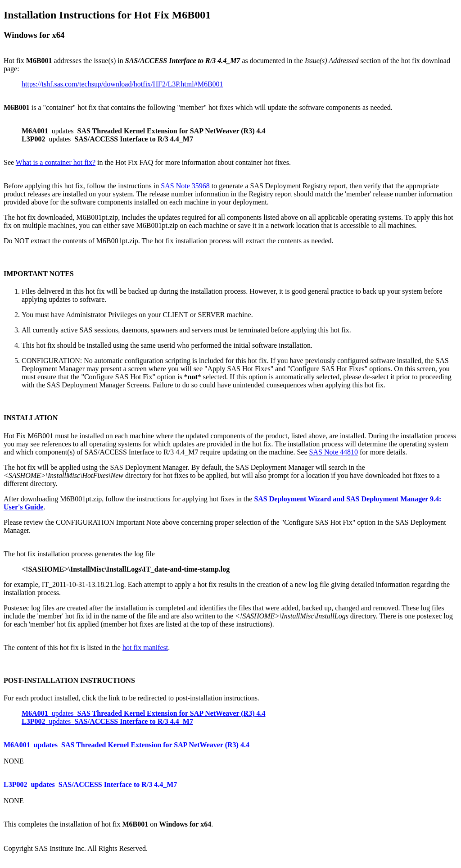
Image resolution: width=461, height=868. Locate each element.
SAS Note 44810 (334, 452)
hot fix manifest (145, 648)
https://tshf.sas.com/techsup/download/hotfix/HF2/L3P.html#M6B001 (122, 84)
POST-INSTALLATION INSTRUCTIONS (69, 680)
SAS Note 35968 (185, 186)
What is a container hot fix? (56, 162)
